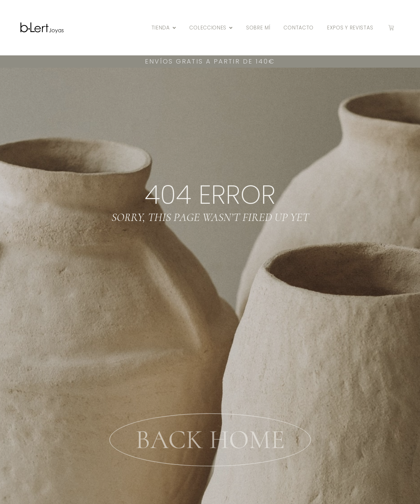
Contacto (299, 28)
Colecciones (211, 28)
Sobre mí (258, 28)
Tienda (164, 28)
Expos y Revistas (350, 28)
